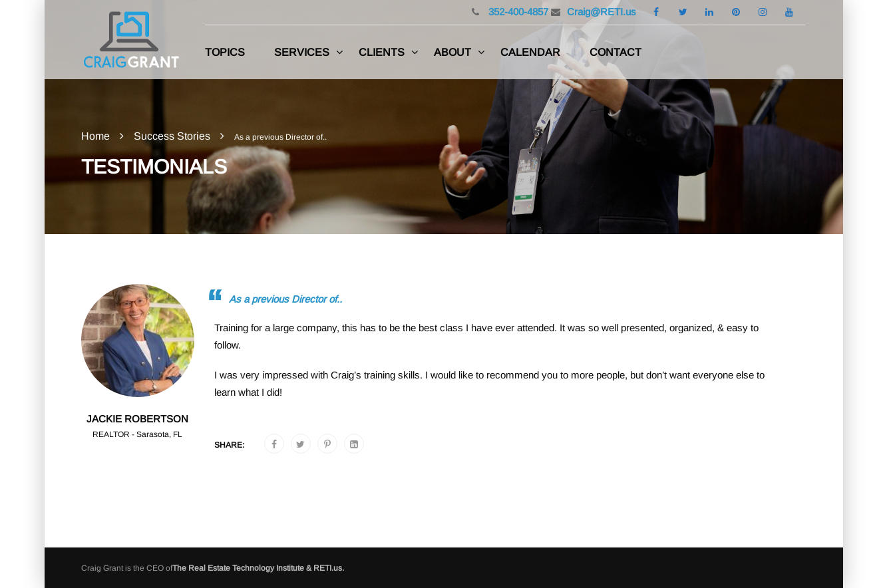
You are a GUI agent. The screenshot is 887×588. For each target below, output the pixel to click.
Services (302, 52)
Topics (225, 52)
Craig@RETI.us (602, 12)
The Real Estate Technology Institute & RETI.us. (258, 568)
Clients (382, 52)
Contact (616, 52)
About (452, 52)
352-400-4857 (517, 12)
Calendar (530, 52)
